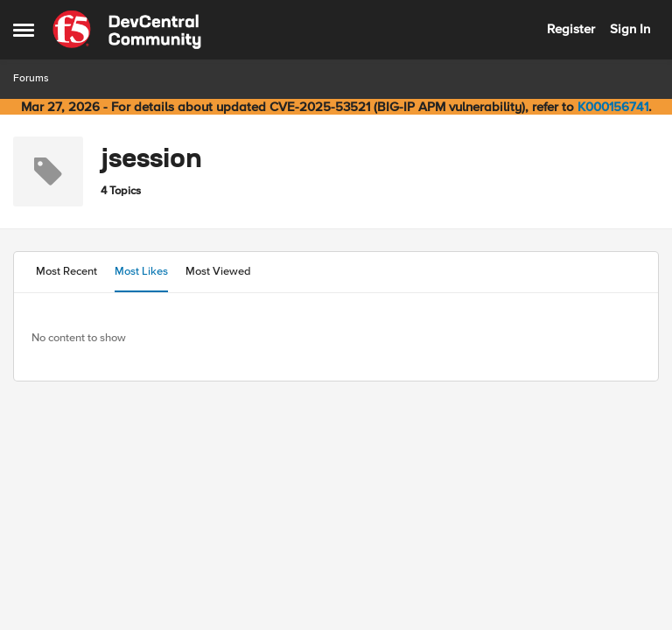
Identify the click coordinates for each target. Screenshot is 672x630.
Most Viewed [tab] (218, 271)
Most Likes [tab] (141, 271)
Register (571, 29)
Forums (31, 78)
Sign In (630, 29)
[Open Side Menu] (24, 30)
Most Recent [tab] (66, 271)
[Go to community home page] (127, 30)
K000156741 (613, 107)
